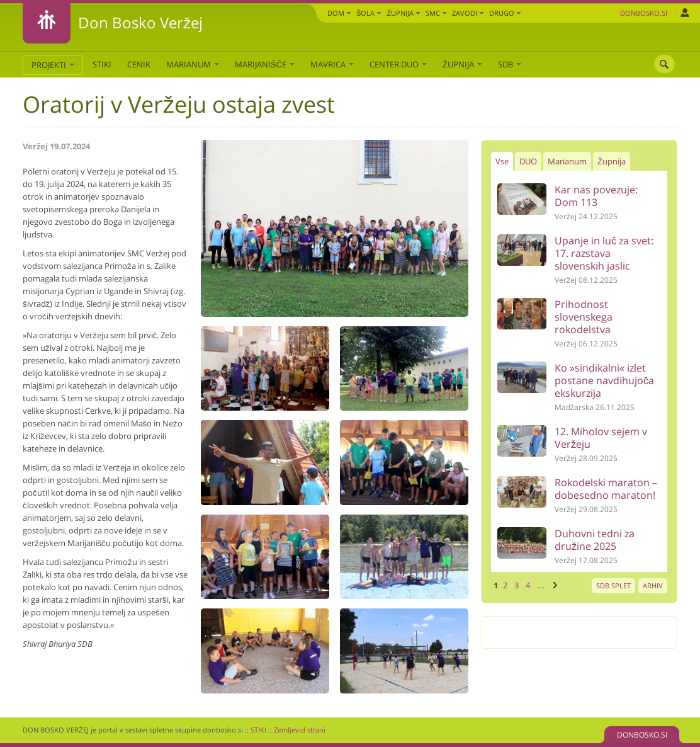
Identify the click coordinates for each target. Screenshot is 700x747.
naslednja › (553, 585)
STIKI (102, 64)
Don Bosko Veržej (140, 22)
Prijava (685, 13)
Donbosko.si (644, 13)
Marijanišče (265, 64)
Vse (502, 161)
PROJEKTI (53, 65)
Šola (369, 13)
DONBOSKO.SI (642, 735)
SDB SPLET (613, 585)
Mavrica (332, 64)
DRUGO (505, 13)
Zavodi (468, 13)
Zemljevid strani (300, 730)
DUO (528, 161)
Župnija (404, 13)
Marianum (193, 64)
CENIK (139, 64)
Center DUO (398, 64)
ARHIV (653, 585)
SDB (510, 64)
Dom (339, 13)
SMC (436, 13)
